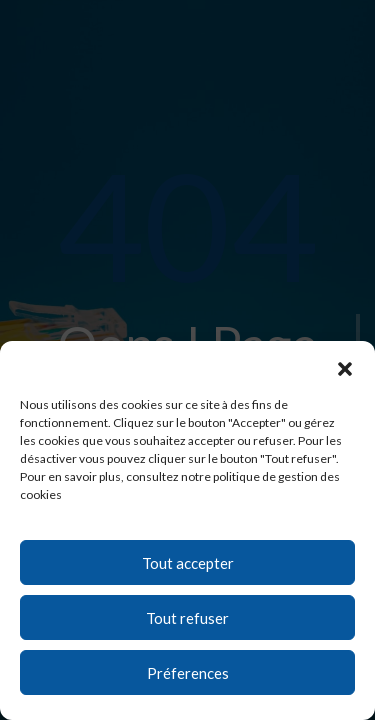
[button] (345, 366)
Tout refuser (187, 618)
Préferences (188, 673)
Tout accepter (188, 563)
